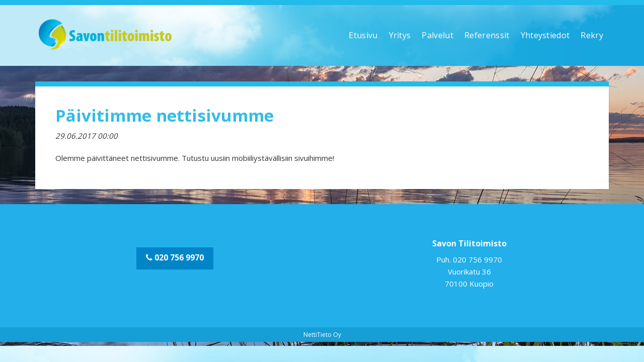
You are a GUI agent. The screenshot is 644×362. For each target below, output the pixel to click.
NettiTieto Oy (322, 335)
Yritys (400, 35)
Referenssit (487, 35)
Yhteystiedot (545, 35)
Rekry (592, 35)
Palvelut (437, 35)
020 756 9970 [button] (175, 257)
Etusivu (363, 35)
